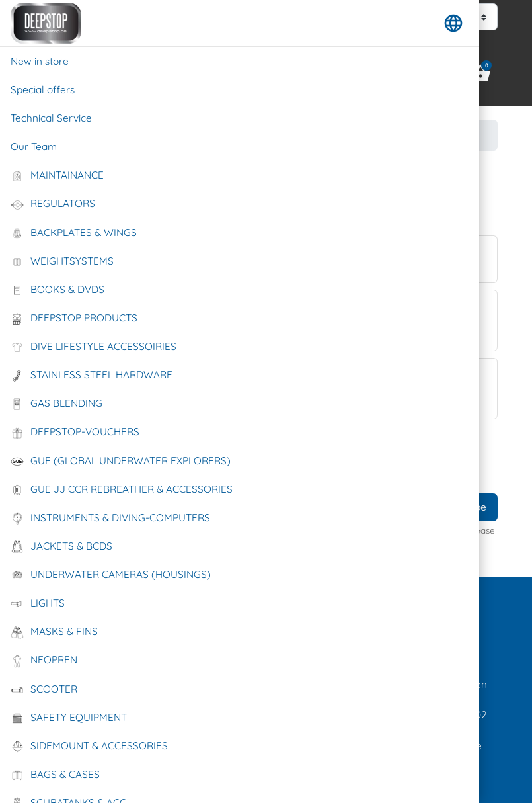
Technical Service (51, 118)
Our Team (34, 147)
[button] (453, 23)
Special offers (43, 90)
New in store (40, 61)
